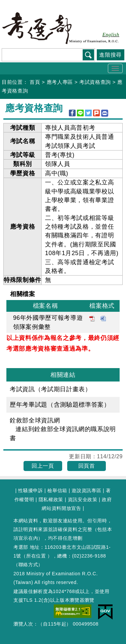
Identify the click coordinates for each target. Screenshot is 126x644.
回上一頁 (43, 466)
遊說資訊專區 (86, 490)
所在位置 (36, 556)
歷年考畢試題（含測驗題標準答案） (60, 405)
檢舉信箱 (57, 490)
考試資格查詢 (95, 82)
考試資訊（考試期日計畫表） (51, 389)
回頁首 (87, 466)
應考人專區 (60, 82)
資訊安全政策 (83, 500)
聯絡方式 (28, 565)
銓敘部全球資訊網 (35, 420)
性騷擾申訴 (30, 490)
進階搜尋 (110, 55)
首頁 (35, 82)
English (111, 35)
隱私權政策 (51, 500)
